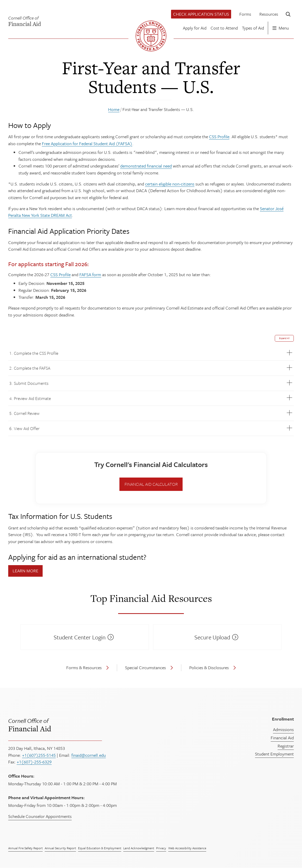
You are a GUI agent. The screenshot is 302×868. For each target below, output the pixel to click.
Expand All (284, 338)
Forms (245, 14)
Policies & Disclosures (209, 668)
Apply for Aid (195, 28)
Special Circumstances (145, 668)
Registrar (286, 746)
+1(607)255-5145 (39, 755)
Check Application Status (201, 14)
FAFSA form (90, 274)
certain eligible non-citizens (170, 184)
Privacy (161, 848)
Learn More (25, 571)
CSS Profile (219, 137)
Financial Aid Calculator (151, 484)
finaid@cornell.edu (89, 755)
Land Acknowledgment (139, 848)
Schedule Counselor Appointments (40, 816)
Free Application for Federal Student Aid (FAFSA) (87, 143)
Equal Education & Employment (100, 848)
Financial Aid (102, 725)
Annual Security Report (60, 848)
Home (114, 109)
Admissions (283, 729)
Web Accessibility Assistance (187, 848)
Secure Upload (212, 637)
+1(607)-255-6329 (34, 762)
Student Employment (274, 754)
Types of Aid (253, 28)
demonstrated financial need (146, 166)
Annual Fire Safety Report (25, 848)
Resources (269, 14)
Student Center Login (80, 637)
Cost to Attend (224, 28)
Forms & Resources (84, 668)
